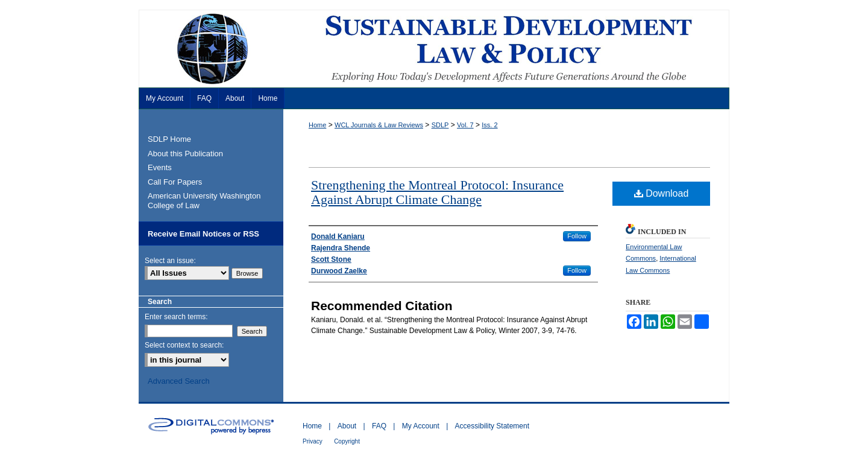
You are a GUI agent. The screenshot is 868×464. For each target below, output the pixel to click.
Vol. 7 (465, 125)
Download (662, 193)
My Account (421, 426)
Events (160, 167)
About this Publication (185, 154)
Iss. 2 (489, 125)
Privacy (313, 441)
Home (317, 125)
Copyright (347, 441)
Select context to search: (184, 345)
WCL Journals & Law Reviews (379, 125)
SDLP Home (169, 139)
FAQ (379, 426)
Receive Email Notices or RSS (203, 234)
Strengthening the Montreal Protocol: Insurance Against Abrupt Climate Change (437, 192)
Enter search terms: (176, 317)
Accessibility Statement (492, 426)
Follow (577, 236)
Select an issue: (170, 261)
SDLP (440, 125)
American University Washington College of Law (204, 201)
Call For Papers (175, 182)
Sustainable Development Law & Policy (434, 49)
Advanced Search (179, 381)
